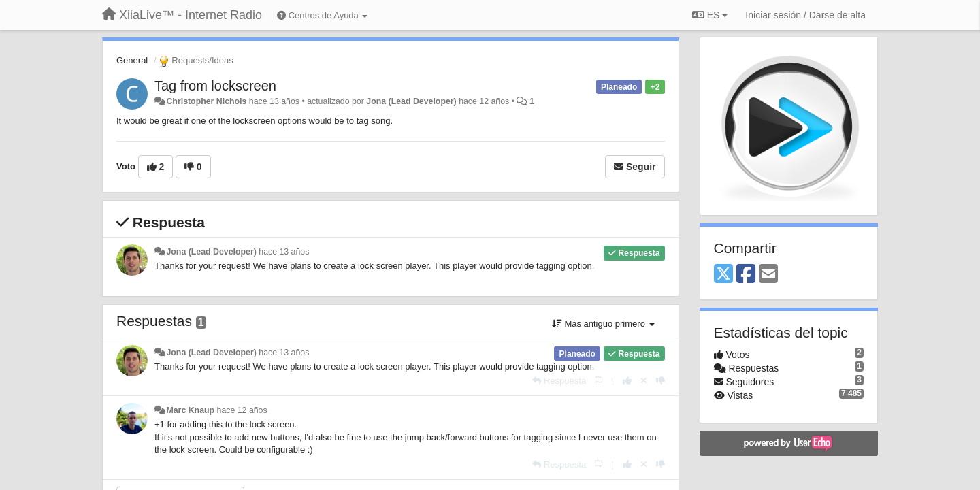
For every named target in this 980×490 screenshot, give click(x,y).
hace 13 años (284, 252)
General (132, 60)
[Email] (768, 275)
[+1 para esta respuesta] (627, 381)
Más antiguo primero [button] (603, 324)
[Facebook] (746, 275)
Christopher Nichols (206, 101)
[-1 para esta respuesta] (660, 381)
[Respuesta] (559, 381)
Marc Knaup (190, 410)
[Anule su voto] (644, 381)
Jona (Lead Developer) (411, 101)
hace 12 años (242, 410)
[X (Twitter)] (723, 275)
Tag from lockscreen (215, 86)
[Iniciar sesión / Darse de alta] (805, 15)
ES (710, 15)
